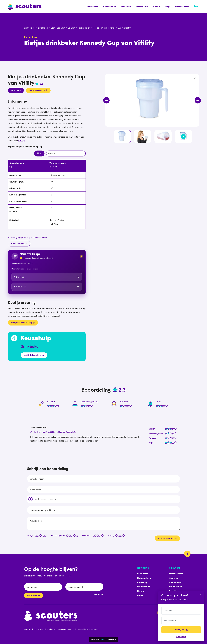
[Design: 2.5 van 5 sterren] (40, 535)
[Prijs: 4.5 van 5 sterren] (123, 535)
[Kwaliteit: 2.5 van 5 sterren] (97, 535)
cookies (102, 640)
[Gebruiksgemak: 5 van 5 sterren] (77, 535)
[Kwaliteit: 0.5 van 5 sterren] (92, 535)
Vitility (21, 141)
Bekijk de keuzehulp (34, 355)
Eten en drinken (58, 28)
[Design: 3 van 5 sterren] (41, 535)
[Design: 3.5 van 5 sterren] (42, 535)
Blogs (168, 7)
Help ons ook (176, 587)
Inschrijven (34, 595)
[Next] (198, 100)
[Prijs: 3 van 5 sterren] (119, 535)
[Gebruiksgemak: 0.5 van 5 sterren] (67, 535)
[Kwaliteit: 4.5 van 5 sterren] (102, 535)
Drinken (71, 28)
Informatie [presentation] (16, 90)
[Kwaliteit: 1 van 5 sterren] (94, 535)
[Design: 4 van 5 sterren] (43, 535)
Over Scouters (182, 7)
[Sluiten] (201, 594)
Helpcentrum (142, 7)
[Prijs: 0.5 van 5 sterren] (113, 535)
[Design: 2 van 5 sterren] (39, 535)
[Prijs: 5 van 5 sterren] (124, 535)
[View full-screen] (195, 78)
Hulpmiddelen (109, 7)
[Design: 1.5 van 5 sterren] (38, 535)
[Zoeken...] (66, 154)
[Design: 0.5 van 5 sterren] (35, 535)
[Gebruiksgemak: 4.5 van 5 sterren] (76, 535)
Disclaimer (51, 629)
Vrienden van (175, 582)
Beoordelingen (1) (38, 90)
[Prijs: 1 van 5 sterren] (115, 535)
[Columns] (39, 154)
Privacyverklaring (65, 629)
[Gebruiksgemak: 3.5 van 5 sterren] (74, 535)
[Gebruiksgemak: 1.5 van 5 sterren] (69, 535)
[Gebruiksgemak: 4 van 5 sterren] (75, 535)
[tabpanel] (47, 164)
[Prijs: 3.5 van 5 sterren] (121, 535)
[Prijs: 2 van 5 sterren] (117, 535)
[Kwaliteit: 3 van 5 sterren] (98, 535)
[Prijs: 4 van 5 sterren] (122, 535)
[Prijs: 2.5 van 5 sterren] (118, 535)
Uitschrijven (98, 594)
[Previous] (106, 100)
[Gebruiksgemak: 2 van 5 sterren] (70, 535)
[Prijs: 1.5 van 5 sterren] (116, 535)
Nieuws (157, 7)
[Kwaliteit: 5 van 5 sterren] (103, 535)
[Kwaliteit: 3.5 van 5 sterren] (99, 535)
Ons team (174, 578)
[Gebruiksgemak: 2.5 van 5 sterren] (71, 535)
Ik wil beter (92, 7)
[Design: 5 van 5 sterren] (46, 535)
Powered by (87, 629)
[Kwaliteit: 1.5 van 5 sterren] (95, 535)
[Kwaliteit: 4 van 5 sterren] (101, 535)
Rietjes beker (84, 28)
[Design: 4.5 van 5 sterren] (45, 535)
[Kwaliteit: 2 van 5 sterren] (96, 535)
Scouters (28, 28)
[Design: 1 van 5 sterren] (36, 535)
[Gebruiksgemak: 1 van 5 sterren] (68, 535)
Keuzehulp (126, 7)
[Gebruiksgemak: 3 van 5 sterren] (73, 535)
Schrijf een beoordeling (23, 323)
